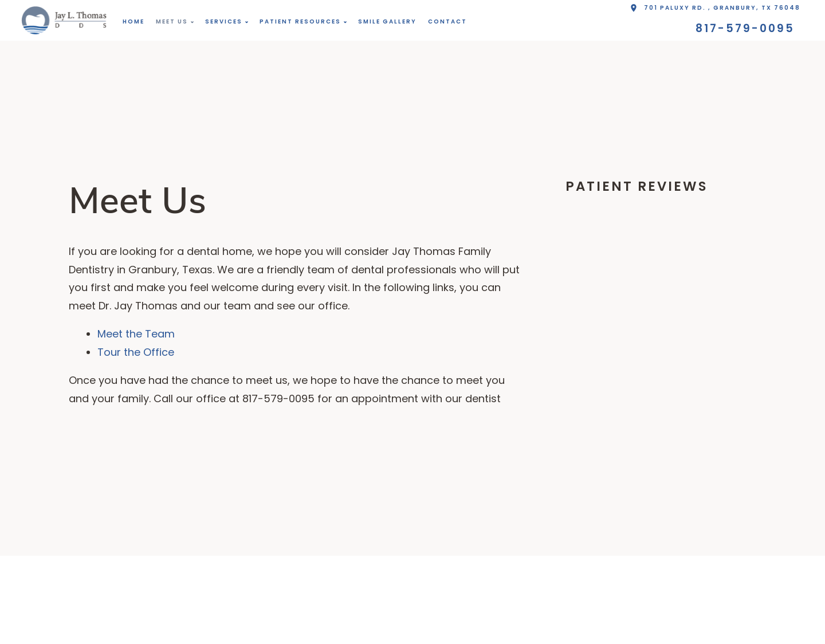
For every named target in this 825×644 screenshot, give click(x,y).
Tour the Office (136, 352)
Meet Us (172, 21)
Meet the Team (136, 334)
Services (224, 21)
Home (133, 21)
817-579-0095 (745, 28)
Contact (447, 21)
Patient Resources (300, 21)
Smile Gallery (387, 21)
